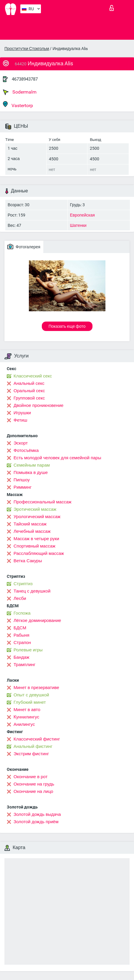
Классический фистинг (37, 739)
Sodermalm (20, 92)
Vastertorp (18, 105)
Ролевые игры (28, 650)
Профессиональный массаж (43, 502)
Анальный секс (29, 383)
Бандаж (21, 657)
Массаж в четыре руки (36, 539)
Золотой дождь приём (36, 822)
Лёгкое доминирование (37, 620)
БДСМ (20, 628)
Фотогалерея (24, 247)
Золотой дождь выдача (37, 814)
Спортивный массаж (34, 546)
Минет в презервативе (36, 688)
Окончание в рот (30, 777)
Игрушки (22, 413)
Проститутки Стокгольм (27, 49)
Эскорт (21, 443)
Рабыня (21, 635)
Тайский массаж (30, 524)
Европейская (82, 215)
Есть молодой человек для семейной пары (57, 458)
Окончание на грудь (34, 784)
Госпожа (22, 613)
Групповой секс (29, 398)
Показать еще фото (67, 326)
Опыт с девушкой (31, 695)
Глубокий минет (30, 702)
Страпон (22, 643)
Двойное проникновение (38, 405)
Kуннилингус (26, 717)
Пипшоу (22, 480)
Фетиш (20, 420)
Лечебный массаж (32, 531)
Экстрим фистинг (31, 754)
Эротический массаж (35, 509)
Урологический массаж (37, 517)
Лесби (20, 598)
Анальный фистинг (33, 746)
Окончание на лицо (33, 791)
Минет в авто (27, 710)
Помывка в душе (31, 472)
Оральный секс (29, 391)
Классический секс (33, 376)
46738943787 (25, 79)
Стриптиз (23, 584)
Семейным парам (32, 465)
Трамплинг (24, 665)
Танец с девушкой (32, 591)
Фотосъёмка (26, 450)
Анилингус (24, 724)
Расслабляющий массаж (39, 553)
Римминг (23, 487)
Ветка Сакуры (28, 561)
